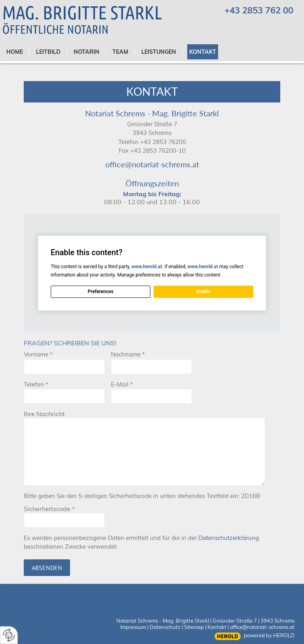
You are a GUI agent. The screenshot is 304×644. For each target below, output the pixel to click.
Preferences (100, 292)
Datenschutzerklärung (229, 538)
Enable (203, 292)
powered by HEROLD (269, 635)
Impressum (133, 627)
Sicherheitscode (49, 509)
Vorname (38, 354)
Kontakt (217, 627)
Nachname (128, 354)
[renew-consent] (9, 635)
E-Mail (122, 384)
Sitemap (194, 627)
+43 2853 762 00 (259, 10)
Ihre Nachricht (44, 414)
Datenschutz (165, 627)
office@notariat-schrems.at (152, 164)
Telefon (36, 384)
